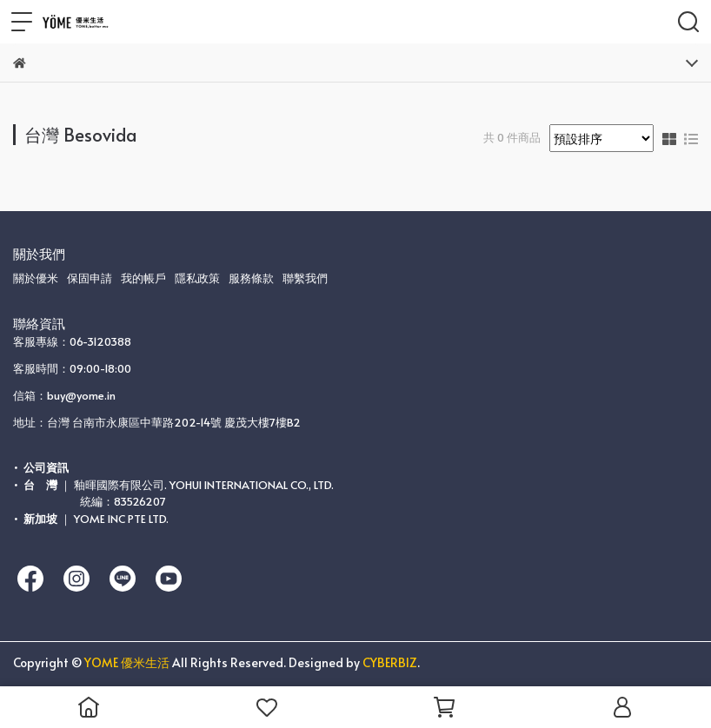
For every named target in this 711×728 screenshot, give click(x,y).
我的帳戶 (143, 278)
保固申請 (90, 278)
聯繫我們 (305, 278)
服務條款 (251, 278)
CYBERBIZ (390, 662)
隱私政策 (197, 278)
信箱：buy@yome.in (64, 395)
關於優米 (36, 278)
